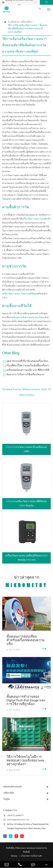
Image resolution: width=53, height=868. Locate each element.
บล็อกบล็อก (27, 22)
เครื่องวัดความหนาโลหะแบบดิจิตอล (20, 294)
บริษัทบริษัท (9, 793)
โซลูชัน (7, 799)
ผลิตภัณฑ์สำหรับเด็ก (14, 787)
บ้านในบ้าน (13, 22)
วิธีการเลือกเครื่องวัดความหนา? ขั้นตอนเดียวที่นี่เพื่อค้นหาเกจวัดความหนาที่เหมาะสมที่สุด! (27, 29)
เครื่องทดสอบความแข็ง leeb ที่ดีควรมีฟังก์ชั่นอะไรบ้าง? (29, 370)
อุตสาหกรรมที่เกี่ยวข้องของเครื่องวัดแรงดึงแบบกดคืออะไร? (29, 361)
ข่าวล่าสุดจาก (26, 582)
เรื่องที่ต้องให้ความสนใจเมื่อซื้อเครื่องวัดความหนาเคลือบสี (29, 366)
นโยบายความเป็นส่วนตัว (31, 856)
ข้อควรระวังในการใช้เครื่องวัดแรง (25, 375)
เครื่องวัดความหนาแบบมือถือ (36, 219)
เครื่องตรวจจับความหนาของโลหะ (28, 318)
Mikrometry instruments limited (29, 848)
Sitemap (14, 856)
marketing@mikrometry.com (19, 820)
